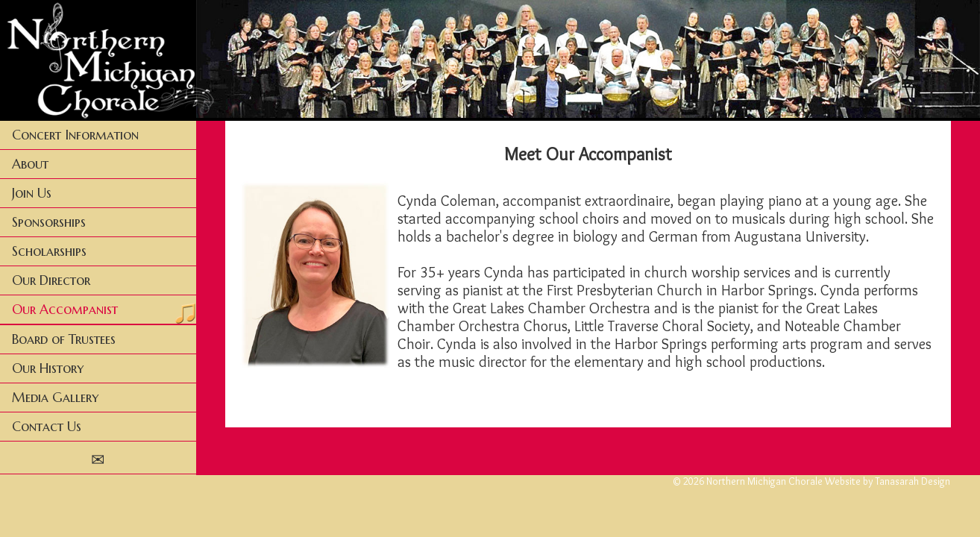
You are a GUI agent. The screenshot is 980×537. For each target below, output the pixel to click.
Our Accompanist (65, 310)
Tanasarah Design (913, 481)
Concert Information (75, 135)
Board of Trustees (64, 339)
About (30, 164)
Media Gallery (55, 398)
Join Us (32, 193)
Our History (48, 368)
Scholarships (49, 251)
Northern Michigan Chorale (764, 481)
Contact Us (47, 427)
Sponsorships (49, 222)
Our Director (51, 280)
